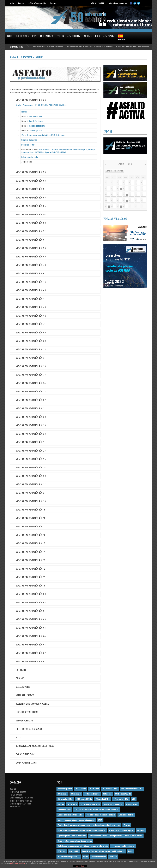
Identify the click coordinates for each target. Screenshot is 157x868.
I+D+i (34, 36)
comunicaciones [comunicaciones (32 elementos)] (64, 809)
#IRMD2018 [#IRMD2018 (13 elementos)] (94, 789)
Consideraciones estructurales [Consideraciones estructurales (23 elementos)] (70, 815)
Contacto (53, 3)
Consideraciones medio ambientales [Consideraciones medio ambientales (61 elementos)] (101, 815)
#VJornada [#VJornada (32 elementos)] (107, 794)
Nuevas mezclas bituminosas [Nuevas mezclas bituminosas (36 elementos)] (123, 846)
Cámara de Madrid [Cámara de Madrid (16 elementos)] (126, 815)
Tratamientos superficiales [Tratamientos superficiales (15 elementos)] (69, 856)
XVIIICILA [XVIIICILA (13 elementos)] (113, 856)
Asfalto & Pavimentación (37, 3)
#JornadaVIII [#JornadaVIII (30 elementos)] (76, 794)
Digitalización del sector (30, 157)
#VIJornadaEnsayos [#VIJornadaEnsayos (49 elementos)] (92, 794)
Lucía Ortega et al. (36, 130)
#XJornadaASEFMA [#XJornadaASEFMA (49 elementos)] (103, 799)
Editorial (24, 112)
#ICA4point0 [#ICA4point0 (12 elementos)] (81, 789)
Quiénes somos (22, 36)
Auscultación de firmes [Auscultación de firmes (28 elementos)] (113, 804)
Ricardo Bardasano (36, 121)
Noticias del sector (28, 145)
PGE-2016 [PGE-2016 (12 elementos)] (62, 851)
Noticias (21, 3)
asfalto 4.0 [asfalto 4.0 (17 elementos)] (72, 804)
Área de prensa (74, 36)
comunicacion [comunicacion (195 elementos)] (132, 804)
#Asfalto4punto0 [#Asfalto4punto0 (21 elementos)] (65, 789)
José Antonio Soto (35, 116)
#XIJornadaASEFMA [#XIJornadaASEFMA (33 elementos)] (65, 799)
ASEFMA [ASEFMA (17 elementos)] (61, 804)
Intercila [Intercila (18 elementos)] (141, 830)
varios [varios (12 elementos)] (86, 856)
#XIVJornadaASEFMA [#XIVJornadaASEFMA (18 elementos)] (84, 799)
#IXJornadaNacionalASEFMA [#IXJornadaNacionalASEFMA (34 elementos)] (132, 789)
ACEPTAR (80, 866)
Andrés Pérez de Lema (37, 126)
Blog (97, 36)
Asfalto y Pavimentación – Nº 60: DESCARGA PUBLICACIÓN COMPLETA (41, 105)
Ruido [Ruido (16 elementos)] (131, 851)
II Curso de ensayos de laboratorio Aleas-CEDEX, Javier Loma (43, 135)
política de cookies (17, 863)
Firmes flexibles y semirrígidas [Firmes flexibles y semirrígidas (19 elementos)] (121, 830)
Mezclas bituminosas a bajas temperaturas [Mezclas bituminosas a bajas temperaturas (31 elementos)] (75, 841)
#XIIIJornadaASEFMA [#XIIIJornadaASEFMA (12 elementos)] (123, 794)
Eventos (60, 36)
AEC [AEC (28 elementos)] (134, 799)
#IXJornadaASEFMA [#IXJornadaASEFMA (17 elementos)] (110, 789)
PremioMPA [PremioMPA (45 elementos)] (74, 851)
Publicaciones (47, 36)
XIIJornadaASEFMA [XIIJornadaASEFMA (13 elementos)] (99, 856)
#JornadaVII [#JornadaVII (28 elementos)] (62, 794)
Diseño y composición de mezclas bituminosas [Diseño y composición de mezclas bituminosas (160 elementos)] (76, 820)
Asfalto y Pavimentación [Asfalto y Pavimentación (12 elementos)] (90, 804)
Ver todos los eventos (114, 171)
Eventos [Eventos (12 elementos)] (127, 825)
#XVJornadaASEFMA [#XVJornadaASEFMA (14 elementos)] (121, 799)
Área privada (109, 36)
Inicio (12, 3)
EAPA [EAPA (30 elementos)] (100, 820)
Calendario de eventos (29, 140)
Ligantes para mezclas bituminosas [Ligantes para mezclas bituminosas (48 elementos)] (72, 836)
